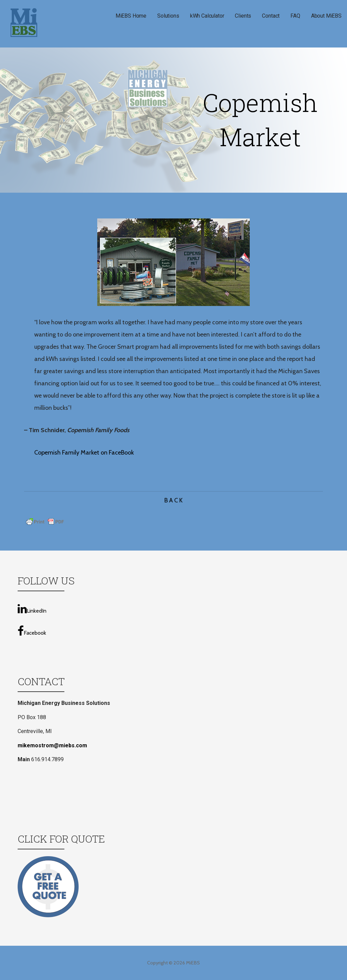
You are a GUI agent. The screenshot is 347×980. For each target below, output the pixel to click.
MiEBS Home (131, 16)
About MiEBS (326, 16)
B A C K (173, 500)
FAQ (295, 16)
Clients (243, 16)
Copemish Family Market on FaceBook (84, 453)
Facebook (32, 631)
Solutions (168, 16)
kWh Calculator (207, 16)
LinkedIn (32, 609)
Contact (271, 16)
